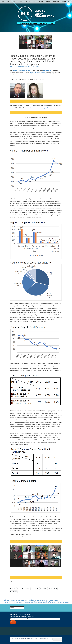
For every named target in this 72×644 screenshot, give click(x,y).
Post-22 (30, 67)
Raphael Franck (48, 70)
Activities (28, 2)
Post (26, 67)
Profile (24, 632)
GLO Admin (36, 67)
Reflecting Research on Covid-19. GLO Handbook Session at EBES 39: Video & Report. (30, 600)
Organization (56, 2)
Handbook (41, 2)
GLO (3, 2)
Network (48, 2)
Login (13, 632)
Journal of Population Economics (22, 70)
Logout (29, 632)
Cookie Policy (36, 641)
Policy (24, 67)
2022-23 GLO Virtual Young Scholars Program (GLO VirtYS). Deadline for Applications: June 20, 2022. (38, 602)
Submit (13, 622)
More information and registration (40, 108)
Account (18, 632)
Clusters (20, 2)
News (8, 2)
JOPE (34, 2)
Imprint (64, 2)
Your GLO (12, 630)
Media (14, 2)
